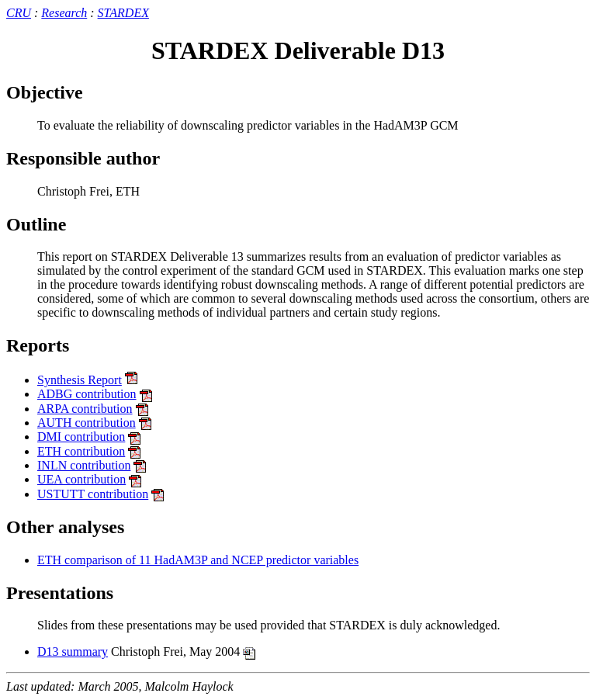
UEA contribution (81, 479)
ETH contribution (81, 451)
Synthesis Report (80, 380)
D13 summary (73, 651)
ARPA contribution (85, 409)
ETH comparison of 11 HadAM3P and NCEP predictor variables (198, 560)
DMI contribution (81, 437)
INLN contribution (84, 465)
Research (64, 13)
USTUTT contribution (93, 494)
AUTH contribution (87, 423)
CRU (19, 13)
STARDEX (123, 13)
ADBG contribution (87, 394)
